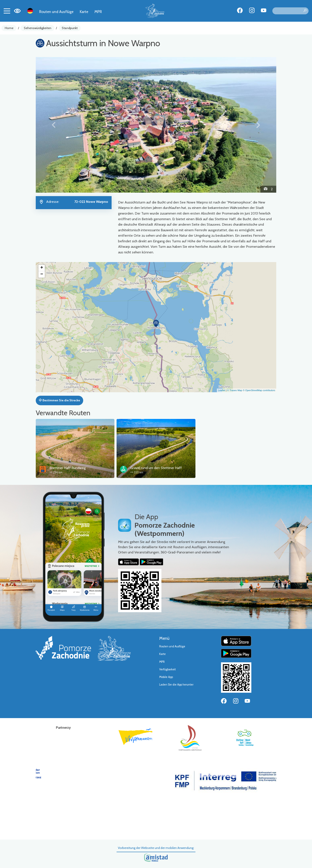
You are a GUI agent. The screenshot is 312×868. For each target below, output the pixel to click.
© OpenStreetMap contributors (259, 390)
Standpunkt (70, 28)
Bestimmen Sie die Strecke (59, 400)
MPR (98, 12)
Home (9, 28)
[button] (54, 125)
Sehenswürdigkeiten (38, 28)
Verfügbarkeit (167, 669)
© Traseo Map (235, 390)
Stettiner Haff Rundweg (68, 468)
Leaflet (222, 390)
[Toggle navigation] (7, 11)
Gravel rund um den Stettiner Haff (156, 468)
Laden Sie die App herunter (176, 685)
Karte (84, 12)
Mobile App (166, 677)
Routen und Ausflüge (56, 12)
